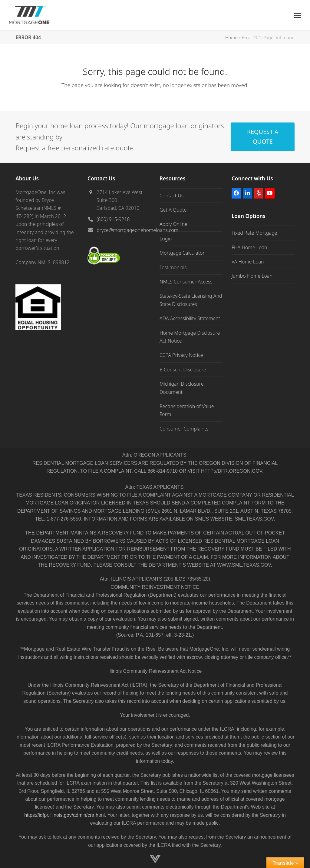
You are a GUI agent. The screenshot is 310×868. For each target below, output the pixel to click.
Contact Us (171, 196)
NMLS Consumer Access (186, 282)
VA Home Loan (248, 262)
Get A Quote (173, 210)
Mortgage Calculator (182, 253)
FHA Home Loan (249, 247)
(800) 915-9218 (113, 219)
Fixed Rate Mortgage (254, 233)
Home (231, 37)
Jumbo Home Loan (252, 276)
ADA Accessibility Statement (190, 318)
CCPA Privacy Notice (181, 355)
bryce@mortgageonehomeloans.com (137, 230)
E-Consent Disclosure (183, 370)
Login (166, 239)
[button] (298, 15)
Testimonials (173, 267)
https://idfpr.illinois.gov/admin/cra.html (64, 815)
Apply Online (173, 224)
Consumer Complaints (184, 429)
